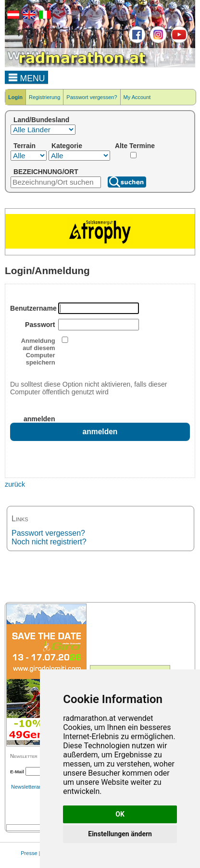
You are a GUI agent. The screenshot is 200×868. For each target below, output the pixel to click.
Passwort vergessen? (92, 97)
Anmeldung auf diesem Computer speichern (38, 352)
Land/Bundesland (41, 120)
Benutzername (33, 308)
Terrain (25, 146)
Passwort (40, 325)
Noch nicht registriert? (49, 542)
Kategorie (67, 146)
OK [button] (120, 814)
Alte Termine (135, 146)
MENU (27, 77)
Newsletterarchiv (31, 787)
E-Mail (17, 772)
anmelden (39, 419)
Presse (29, 853)
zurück (15, 484)
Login (15, 97)
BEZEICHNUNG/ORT (46, 172)
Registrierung (44, 97)
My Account (137, 97)
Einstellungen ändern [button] (120, 834)
